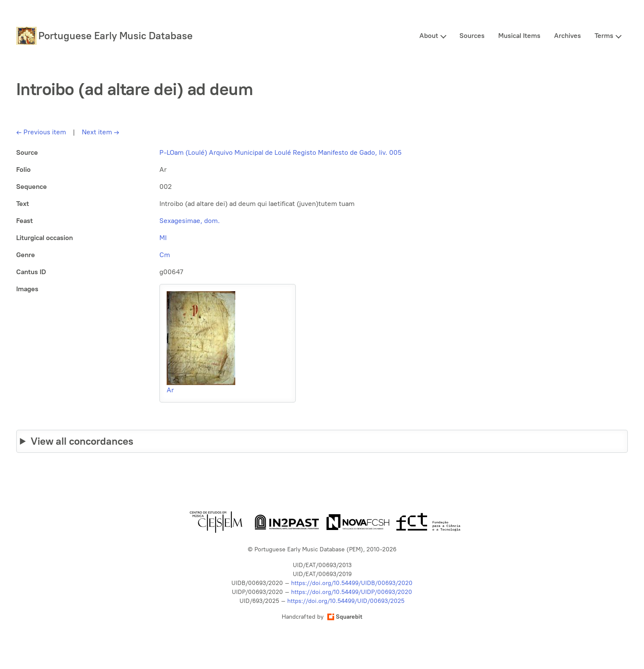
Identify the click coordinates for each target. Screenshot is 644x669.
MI (163, 238)
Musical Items (519, 36)
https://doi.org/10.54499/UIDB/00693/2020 (352, 583)
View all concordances (82, 441)
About (429, 36)
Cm (165, 255)
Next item (101, 132)
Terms (604, 36)
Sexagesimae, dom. (190, 221)
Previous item (41, 132)
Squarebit (345, 617)
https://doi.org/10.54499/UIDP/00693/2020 (352, 592)
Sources (472, 36)
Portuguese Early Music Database (116, 36)
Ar (170, 390)
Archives (567, 36)
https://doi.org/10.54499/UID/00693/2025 (346, 601)
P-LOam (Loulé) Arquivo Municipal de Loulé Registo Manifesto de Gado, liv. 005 (280, 152)
